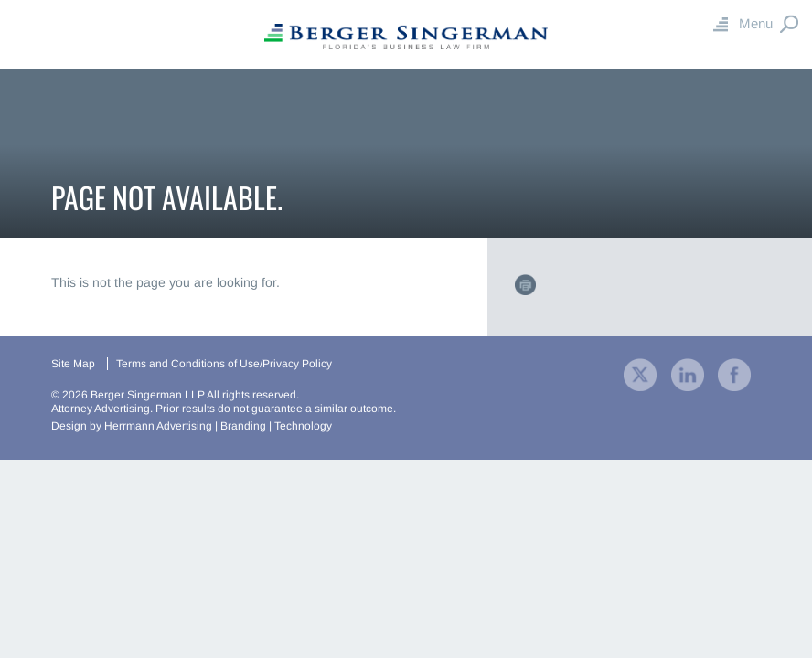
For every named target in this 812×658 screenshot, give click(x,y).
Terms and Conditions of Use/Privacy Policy (224, 364)
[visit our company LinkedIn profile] (688, 373)
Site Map (73, 364)
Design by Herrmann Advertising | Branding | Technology (192, 426)
